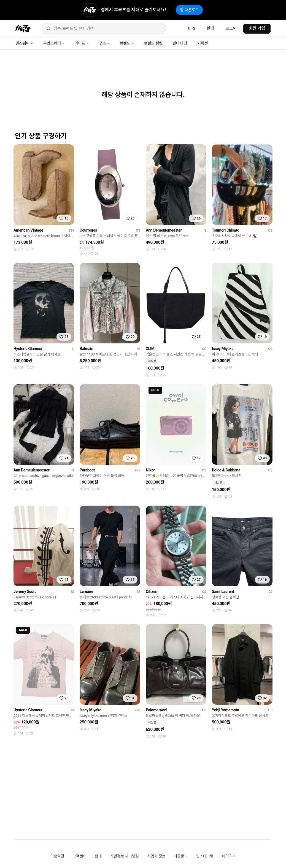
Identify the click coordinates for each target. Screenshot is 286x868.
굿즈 (104, 43)
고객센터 (79, 856)
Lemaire (86, 592)
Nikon (151, 470)
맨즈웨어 (24, 43)
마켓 (192, 29)
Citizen (152, 592)
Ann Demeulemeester (164, 230)
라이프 (82, 43)
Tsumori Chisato (226, 230)
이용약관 (57, 856)
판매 (211, 28)
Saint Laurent (223, 592)
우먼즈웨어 (54, 43)
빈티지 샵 (180, 43)
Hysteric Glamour (28, 349)
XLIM (150, 349)
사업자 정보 (156, 856)
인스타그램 (205, 856)
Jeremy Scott (25, 592)
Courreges (88, 230)
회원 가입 (257, 28)
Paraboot (87, 470)
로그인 (231, 29)
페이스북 (229, 856)
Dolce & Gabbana (226, 470)
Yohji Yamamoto (226, 710)
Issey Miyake (223, 349)
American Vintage (28, 230)
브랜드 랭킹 (153, 43)
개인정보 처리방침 (124, 856)
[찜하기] (64, 218)
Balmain (86, 349)
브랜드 (127, 43)
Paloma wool (157, 710)
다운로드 (181, 856)
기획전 (203, 43)
